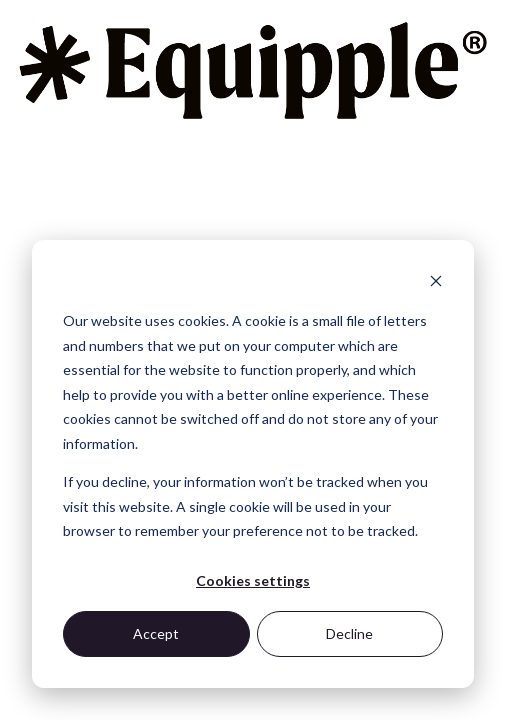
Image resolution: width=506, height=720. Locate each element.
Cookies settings (253, 580)
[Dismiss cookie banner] (436, 283)
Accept (156, 633)
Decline (349, 633)
